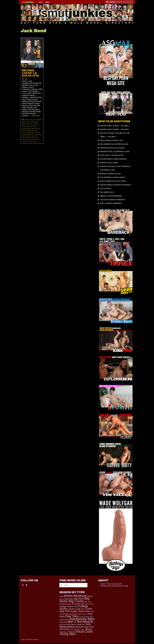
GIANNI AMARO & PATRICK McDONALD (115, 185)
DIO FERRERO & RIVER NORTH (113, 177)
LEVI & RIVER (105, 189)
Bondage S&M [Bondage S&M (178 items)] (70, 604)
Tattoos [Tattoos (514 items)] (88, 629)
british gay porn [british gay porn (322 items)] (82, 604)
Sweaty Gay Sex (35, 139)
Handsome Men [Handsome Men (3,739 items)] (82, 619)
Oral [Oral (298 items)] (68, 624)
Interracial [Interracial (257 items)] (63, 622)
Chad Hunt (30, 124)
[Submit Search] (107, 2)
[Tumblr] (26, 585)
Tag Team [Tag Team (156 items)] (77, 629)
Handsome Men (26, 128)
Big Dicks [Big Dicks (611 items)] (79, 599)
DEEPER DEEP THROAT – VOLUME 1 (115, 129)
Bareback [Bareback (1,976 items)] (80, 596)
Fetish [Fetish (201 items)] (79, 614)
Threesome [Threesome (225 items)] (64, 632)
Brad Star (31, 122)
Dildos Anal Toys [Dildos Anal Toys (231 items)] (70, 614)
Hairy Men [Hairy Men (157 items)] (82, 617)
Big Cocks (34, 120)
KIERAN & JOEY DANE (109, 163)
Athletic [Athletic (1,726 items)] (68, 596)
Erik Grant (34, 126)
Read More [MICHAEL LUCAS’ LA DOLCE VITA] (36, 116)
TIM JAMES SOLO (107, 192)
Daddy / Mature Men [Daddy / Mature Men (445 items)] (81, 611)
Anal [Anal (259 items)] (61, 596)
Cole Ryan (36, 124)
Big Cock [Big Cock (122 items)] (62, 599)
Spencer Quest (26, 139)
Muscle (37, 135)
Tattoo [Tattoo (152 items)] (82, 629)
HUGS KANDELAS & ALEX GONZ (113, 181)
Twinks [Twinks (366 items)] (71, 632)
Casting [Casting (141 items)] (91, 604)
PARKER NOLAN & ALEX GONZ (112, 148)
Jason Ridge (31, 133)
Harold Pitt (34, 128)
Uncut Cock (25, 141)
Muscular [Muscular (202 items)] (63, 625)
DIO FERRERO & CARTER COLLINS (114, 144)
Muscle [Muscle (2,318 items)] (88, 622)
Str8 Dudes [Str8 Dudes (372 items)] (64, 629)
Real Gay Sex (34, 137)
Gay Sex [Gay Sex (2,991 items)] (72, 616)
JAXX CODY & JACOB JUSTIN (112, 155)
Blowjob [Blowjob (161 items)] (62, 604)
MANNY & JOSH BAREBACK (111, 196)
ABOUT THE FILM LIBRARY (111, 584)
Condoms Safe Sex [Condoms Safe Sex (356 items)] (76, 609)
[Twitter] (23, 585)
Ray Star (28, 137)
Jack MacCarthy (30, 131)
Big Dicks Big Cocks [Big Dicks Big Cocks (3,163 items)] (74, 600)
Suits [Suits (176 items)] (72, 629)
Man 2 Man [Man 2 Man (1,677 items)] (75, 622)
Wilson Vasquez (33, 141)
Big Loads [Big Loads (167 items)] (88, 602)
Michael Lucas (30, 135)
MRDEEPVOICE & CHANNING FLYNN (115, 152)
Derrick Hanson (26, 126)
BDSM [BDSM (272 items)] (90, 596)
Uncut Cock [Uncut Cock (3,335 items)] (84, 631)
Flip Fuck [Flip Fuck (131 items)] (85, 614)
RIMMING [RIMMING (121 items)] (73, 625)
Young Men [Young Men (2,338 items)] (68, 634)
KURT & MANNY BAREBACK (111, 203)
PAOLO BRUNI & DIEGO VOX (111, 140)
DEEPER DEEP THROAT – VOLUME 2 (115, 126)
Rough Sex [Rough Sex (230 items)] (81, 625)
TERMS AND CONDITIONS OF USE (114, 586)
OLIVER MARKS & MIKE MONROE (113, 159)
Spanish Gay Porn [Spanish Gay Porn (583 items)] (85, 627)
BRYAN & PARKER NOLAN (110, 174)
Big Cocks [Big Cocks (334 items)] (69, 599)
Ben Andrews (27, 120)
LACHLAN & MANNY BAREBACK (113, 200)
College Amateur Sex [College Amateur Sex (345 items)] (69, 606)
